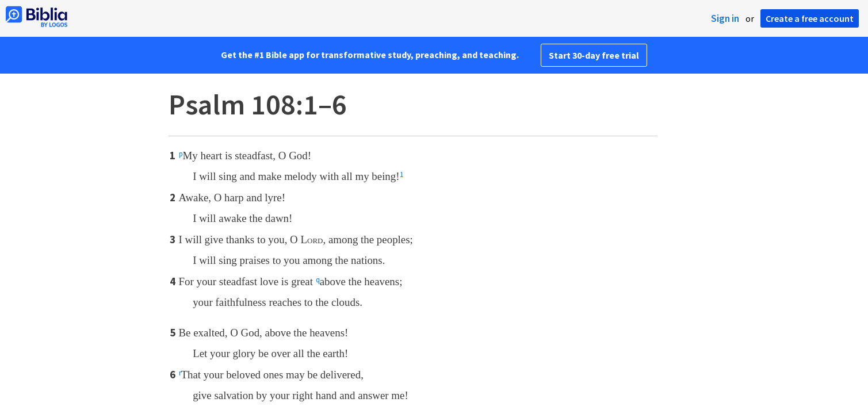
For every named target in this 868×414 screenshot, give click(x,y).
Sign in (725, 18)
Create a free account (810, 18)
